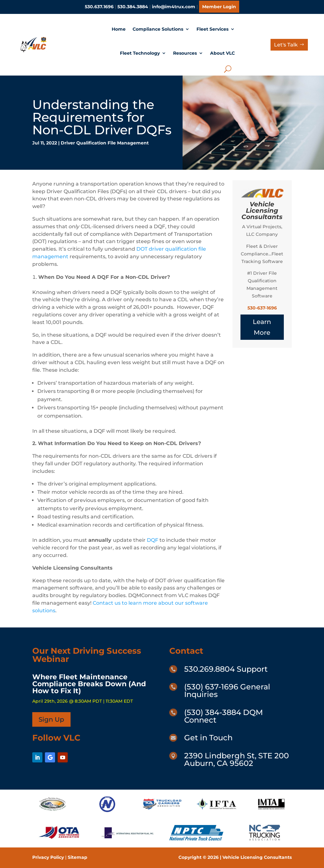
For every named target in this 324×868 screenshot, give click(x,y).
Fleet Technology (140, 53)
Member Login (219, 7)
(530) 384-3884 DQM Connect (224, 716)
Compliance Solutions (158, 29)
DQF (153, 540)
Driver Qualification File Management (105, 143)
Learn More (262, 327)
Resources (185, 53)
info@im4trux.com (174, 7)
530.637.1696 (99, 7)
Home (119, 29)
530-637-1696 (262, 308)
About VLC (222, 53)
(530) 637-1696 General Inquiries (227, 691)
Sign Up (51, 719)
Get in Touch (208, 738)
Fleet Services (212, 29)
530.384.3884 (133, 7)
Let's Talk (286, 45)
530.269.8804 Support (226, 669)
